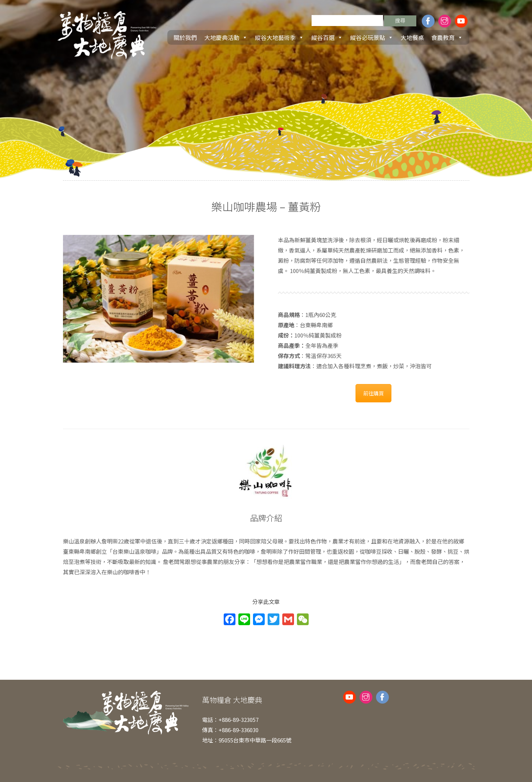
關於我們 (185, 37)
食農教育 (447, 37)
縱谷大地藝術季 (279, 37)
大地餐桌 (412, 37)
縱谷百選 (327, 37)
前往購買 (373, 393)
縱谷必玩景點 (372, 37)
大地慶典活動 (226, 37)
